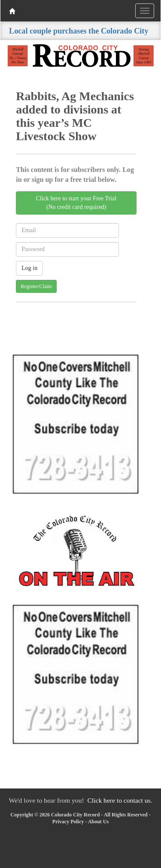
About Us (98, 822)
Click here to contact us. (120, 800)
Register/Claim (36, 286)
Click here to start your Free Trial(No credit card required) (76, 203)
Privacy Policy (68, 822)
